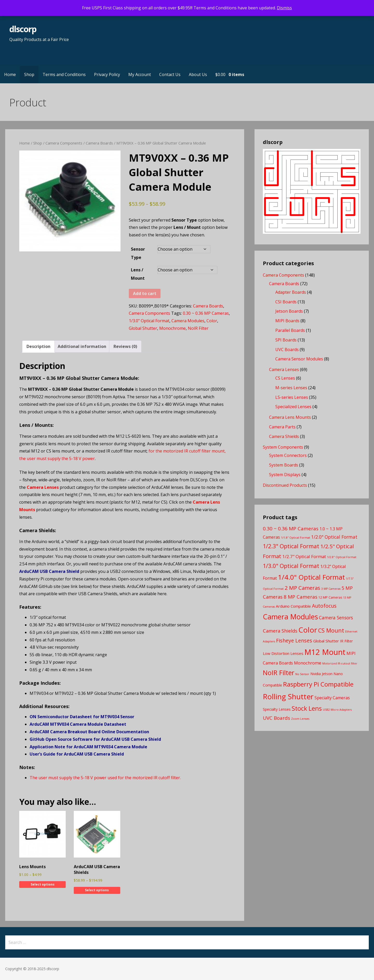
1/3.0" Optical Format (149, 321)
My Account (140, 74)
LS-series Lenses (292, 397)
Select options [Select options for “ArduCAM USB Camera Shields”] (97, 890)
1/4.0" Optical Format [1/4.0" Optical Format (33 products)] (311, 577)
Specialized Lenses (293, 407)
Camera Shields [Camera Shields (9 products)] (280, 631)
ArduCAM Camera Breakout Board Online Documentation (89, 732)
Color (212, 321)
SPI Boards (286, 340)
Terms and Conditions (64, 74)
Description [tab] (38, 346)
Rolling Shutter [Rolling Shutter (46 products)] (288, 696)
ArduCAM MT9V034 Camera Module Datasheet (78, 724)
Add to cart (145, 293)
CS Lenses (285, 378)
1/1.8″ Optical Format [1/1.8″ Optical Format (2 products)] (296, 538)
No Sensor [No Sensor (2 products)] (302, 674)
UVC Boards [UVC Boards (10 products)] (276, 718)
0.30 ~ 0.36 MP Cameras (206, 313)
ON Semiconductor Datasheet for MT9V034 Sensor (82, 717)
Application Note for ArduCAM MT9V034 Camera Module (88, 747)
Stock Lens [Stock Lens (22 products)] (307, 708)
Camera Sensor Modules (299, 359)
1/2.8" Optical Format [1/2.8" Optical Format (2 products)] (342, 557)
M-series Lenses (291, 388)
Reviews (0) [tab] (125, 346)
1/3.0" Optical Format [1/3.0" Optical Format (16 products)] (291, 566)
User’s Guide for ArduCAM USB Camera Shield (77, 754)
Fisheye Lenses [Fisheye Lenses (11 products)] (294, 640)
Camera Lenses (43, 487)
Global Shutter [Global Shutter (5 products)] (326, 641)
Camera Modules (188, 321)
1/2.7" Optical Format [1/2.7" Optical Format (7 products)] (304, 556)
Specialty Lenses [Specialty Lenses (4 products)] (277, 709)
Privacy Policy (107, 74)
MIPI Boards (287, 321)
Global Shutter (143, 328)
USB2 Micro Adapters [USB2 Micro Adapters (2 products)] (337, 710)
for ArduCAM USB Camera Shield (127, 739)
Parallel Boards (290, 330)
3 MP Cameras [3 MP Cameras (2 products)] (331, 589)
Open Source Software (69, 739)
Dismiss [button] (284, 8)
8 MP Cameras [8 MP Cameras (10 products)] (300, 597)
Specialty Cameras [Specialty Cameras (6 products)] (332, 698)
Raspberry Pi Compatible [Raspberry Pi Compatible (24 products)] (318, 684)
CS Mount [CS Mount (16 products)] (331, 630)
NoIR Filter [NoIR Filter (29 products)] (279, 673)
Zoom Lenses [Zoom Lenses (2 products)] (300, 719)
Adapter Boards (291, 292)
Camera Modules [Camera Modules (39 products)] (290, 617)
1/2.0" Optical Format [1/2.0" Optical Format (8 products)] (334, 537)
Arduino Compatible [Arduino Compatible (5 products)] (293, 606)
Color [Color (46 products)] (308, 630)
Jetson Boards (289, 311)
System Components (283, 447)
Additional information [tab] (82, 346)
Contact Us (170, 74)
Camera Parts (282, 427)
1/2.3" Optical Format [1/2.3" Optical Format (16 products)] (291, 546)
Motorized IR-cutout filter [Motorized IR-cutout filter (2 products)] (340, 663)
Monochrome (172, 328)
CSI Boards (286, 302)
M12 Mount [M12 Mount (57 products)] (325, 652)
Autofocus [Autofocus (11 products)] (324, 606)
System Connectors (288, 455)
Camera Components (64, 143)
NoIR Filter (198, 328)
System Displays (285, 475)
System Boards (284, 465)
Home (10, 74)
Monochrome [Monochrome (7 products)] (308, 663)
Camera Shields (284, 436)
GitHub (38, 739)
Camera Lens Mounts (290, 417)
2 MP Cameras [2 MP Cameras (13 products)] (302, 588)
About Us (198, 74)
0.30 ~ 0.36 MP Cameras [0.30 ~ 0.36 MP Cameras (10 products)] (291, 529)
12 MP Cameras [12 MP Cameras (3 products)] (330, 597)
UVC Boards (287, 349)
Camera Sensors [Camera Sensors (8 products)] (336, 618)
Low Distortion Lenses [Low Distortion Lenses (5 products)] (283, 653)
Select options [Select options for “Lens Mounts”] (43, 884)
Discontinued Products (285, 485)
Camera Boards (99, 143)
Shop (29, 74)
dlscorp (23, 29)
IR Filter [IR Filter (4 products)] (346, 641)
